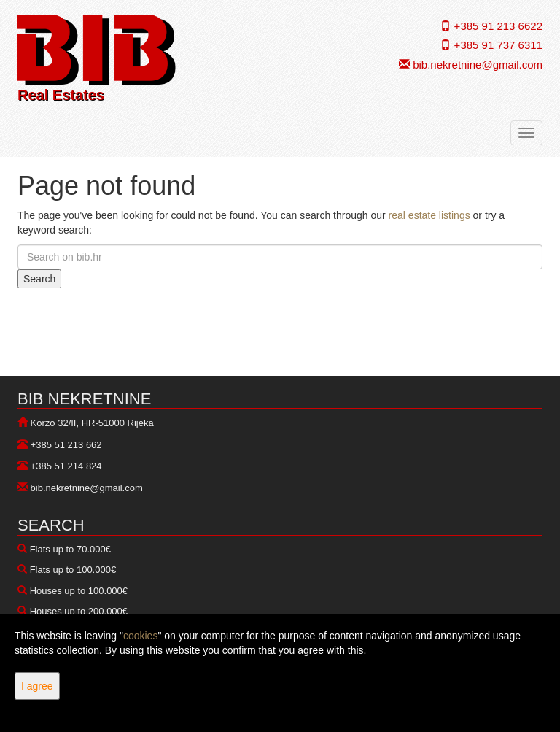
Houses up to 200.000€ (79, 611)
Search (39, 279)
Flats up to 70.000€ (70, 549)
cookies (140, 636)
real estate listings (429, 215)
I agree (37, 686)
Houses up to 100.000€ (79, 591)
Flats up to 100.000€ (73, 570)
